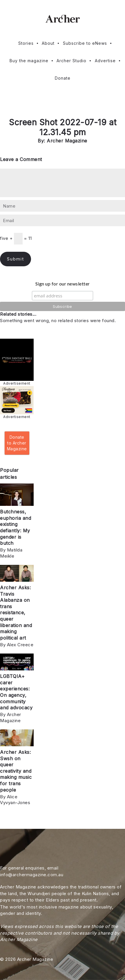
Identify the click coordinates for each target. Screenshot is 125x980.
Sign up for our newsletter (63, 284)
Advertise (105, 61)
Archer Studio (71, 61)
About (48, 43)
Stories (26, 43)
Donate (63, 78)
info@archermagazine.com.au (32, 875)
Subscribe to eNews (85, 43)
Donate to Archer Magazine (17, 443)
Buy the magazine (29, 61)
